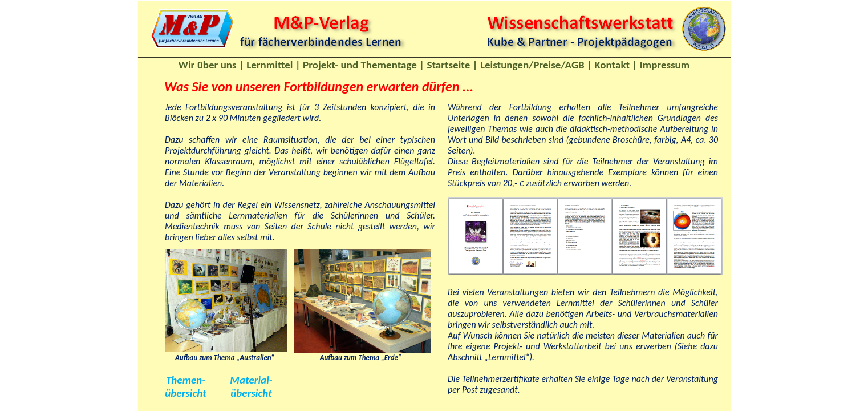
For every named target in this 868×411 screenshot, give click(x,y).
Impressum (665, 65)
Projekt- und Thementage (360, 65)
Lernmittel (269, 65)
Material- (251, 380)
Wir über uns (208, 65)
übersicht (185, 393)
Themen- (186, 380)
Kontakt (612, 65)
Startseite (448, 65)
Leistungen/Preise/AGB (532, 65)
